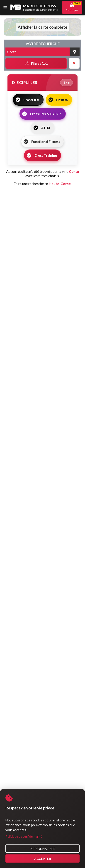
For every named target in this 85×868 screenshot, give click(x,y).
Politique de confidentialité (24, 837)
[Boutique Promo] (72, 7)
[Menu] (5, 7)
